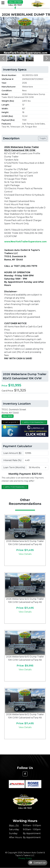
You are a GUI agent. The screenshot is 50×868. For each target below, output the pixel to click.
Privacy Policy (25, 858)
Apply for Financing (34, 422)
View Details (25, 554)
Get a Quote (11, 422)
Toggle (43, 138)
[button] (3, 58)
